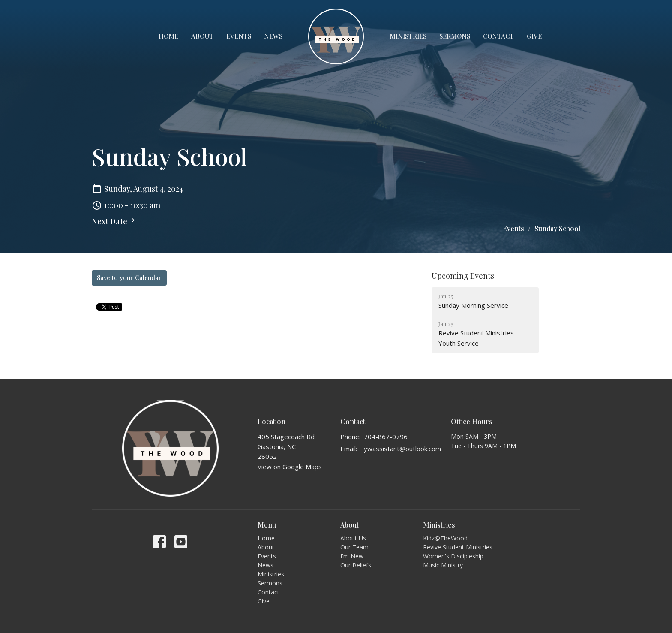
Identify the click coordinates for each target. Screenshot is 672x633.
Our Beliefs (356, 565)
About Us (353, 538)
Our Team (354, 547)
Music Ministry (443, 565)
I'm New (352, 556)
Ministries (408, 36)
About (202, 36)
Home (168, 36)
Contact (498, 36)
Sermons (455, 36)
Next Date (114, 221)
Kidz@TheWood (445, 538)
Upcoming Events (463, 276)
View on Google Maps (290, 467)
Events (239, 36)
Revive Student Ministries (458, 547)
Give (534, 36)
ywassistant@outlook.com (402, 449)
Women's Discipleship (453, 556)
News (273, 36)
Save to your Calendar (129, 277)
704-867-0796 (386, 437)
